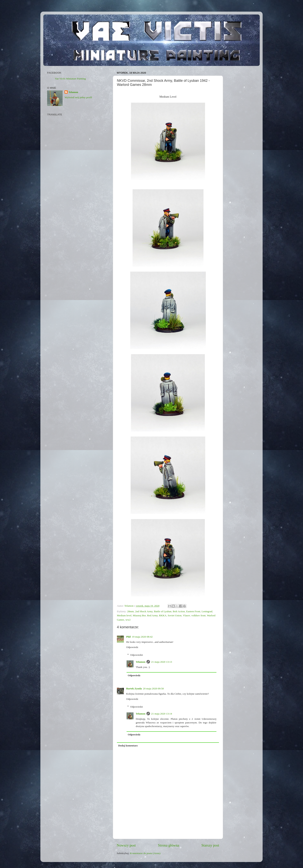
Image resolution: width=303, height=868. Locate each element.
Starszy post (210, 845)
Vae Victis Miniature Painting (70, 79)
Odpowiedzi (137, 655)
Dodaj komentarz (128, 746)
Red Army (152, 615)
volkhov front (198, 615)
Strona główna (169, 845)
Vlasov (186, 615)
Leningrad (207, 611)
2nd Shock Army (144, 611)
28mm (131, 611)
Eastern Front (193, 611)
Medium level (124, 615)
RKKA (163, 615)
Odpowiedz (132, 647)
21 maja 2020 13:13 (162, 662)
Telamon (141, 662)
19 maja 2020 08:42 (142, 637)
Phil (128, 637)
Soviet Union (175, 615)
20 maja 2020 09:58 (153, 689)
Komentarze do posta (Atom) (145, 853)
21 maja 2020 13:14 (162, 714)
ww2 (128, 620)
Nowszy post (126, 845)
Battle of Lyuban (163, 611)
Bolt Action (179, 611)
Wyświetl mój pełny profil (78, 97)
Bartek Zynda (134, 689)
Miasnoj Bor (139, 615)
